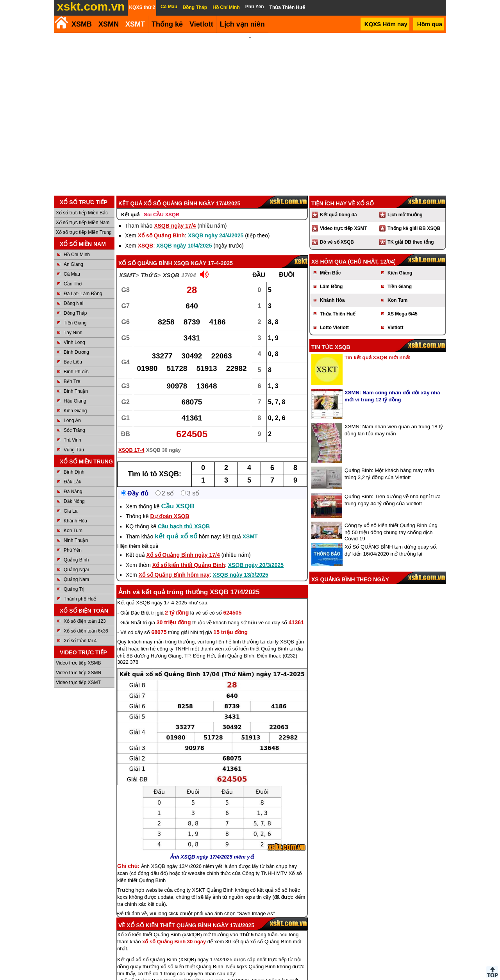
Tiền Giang (75, 277)
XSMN (109, 24)
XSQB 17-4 (131, 404)
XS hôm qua (329, 216)
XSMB (82, 24)
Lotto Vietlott (334, 282)
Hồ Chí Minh (77, 209)
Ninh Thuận (76, 495)
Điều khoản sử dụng (249, 977)
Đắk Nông (74, 456)
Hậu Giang (75, 355)
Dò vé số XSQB (337, 196)
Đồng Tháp (75, 267)
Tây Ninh (73, 287)
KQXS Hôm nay (386, 24)
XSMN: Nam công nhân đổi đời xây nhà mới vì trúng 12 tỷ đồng (392, 350)
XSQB (146, 200)
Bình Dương (76, 306)
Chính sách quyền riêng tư (301, 977)
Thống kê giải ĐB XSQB (414, 183)
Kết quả (130, 169)
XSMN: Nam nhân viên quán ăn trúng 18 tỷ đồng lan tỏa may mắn (394, 384)
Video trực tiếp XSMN (79, 627)
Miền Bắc (330, 227)
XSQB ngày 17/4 (175, 180)
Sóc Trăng (74, 385)
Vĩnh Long (74, 297)
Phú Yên (73, 504)
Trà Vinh (72, 394)
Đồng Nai (73, 258)
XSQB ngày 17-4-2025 (203, 217)
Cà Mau (72, 228)
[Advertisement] (250, 91)
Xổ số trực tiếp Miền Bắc (82, 167)
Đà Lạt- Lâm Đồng (83, 248)
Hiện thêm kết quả (138, 500)
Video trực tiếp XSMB (79, 617)
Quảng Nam (76, 534)
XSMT (135, 24)
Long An (72, 375)
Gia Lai (71, 465)
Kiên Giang (75, 365)
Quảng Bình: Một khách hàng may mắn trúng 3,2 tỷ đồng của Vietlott (389, 428)
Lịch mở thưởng (405, 169)
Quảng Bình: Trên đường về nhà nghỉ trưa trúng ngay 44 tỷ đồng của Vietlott (393, 454)
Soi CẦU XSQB (162, 169)
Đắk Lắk (72, 436)
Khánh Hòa (75, 475)
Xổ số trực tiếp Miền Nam (83, 177)
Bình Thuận (76, 346)
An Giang (73, 219)
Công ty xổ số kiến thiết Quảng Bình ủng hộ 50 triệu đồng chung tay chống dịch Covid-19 (391, 486)
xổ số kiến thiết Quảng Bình (257, 603)
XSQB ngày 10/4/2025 (184, 200)
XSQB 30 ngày (163, 404)
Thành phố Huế (80, 553)
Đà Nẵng (73, 446)
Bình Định (74, 426)
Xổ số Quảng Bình (161, 190)
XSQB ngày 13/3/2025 (240, 529)
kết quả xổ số (176, 491)
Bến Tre (72, 336)
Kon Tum (73, 485)
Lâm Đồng (331, 241)
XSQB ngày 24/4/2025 (216, 190)
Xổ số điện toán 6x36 (86, 585)
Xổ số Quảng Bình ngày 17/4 (183, 509)
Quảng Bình (76, 514)
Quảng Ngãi (76, 524)
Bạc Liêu (73, 316)
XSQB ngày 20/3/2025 (256, 519)
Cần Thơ (73, 238)
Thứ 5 (149, 229)
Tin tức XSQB (331, 301)
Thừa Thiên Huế (338, 268)
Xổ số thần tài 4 (80, 595)
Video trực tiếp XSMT (78, 637)
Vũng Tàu (74, 404)
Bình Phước (76, 326)
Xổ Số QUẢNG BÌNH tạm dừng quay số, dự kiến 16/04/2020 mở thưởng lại (391, 505)
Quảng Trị (74, 543)
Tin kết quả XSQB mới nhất (377, 312)
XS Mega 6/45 (403, 268)
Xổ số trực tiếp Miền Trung (84, 187)
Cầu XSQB (178, 461)
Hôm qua (430, 24)
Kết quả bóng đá (338, 169)
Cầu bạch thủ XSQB (184, 481)
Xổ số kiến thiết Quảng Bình (189, 519)
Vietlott (395, 282)
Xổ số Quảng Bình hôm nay (174, 529)
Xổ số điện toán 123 (85, 576)
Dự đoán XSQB (170, 470)
